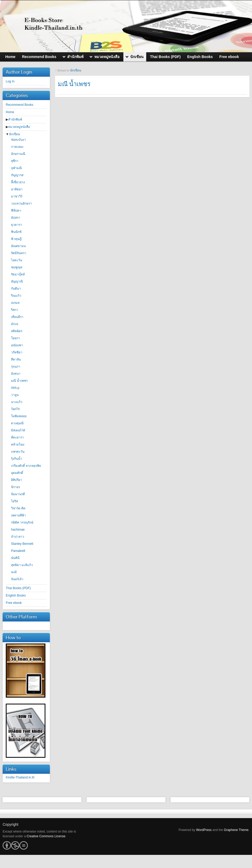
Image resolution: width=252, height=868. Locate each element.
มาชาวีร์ (17, 196)
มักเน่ (15, 324)
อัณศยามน (18, 246)
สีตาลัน (16, 359)
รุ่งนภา (16, 367)
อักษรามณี (18, 154)
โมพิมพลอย (19, 416)
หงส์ (14, 572)
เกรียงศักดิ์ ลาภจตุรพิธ (26, 466)
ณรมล (15, 303)
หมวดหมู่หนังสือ (19, 127)
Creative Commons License (46, 836)
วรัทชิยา (17, 352)
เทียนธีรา (17, 317)
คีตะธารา (17, 437)
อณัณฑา (17, 345)
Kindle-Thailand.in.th (20, 777)
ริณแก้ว (16, 296)
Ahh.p (15, 388)
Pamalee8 (18, 551)
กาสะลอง (17, 147)
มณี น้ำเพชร (19, 381)
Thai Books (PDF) (18, 588)
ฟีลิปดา (16, 211)
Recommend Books (20, 105)
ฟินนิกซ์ (16, 232)
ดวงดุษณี (17, 423)
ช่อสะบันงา (19, 140)
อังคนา (16, 374)
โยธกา (15, 338)
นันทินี (15, 558)
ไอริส (14, 501)
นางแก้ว (17, 402)
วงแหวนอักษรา (21, 203)
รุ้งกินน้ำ (17, 459)
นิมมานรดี (18, 494)
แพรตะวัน (18, 452)
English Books (16, 595)
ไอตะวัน (17, 260)
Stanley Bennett (22, 544)
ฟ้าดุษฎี (16, 239)
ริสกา (15, 310)
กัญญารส (17, 175)
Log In (10, 81)
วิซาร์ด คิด (18, 508)
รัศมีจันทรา (19, 253)
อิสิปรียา (17, 480)
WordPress (204, 830)
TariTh (15, 409)
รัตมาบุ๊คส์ (18, 274)
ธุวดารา (17, 225)
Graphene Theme (236, 830)
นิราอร (15, 487)
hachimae (18, 530)
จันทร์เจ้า (17, 579)
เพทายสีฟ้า (19, 515)
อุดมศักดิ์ (17, 473)
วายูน (15, 395)
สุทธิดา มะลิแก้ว (22, 565)
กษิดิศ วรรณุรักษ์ (22, 522)
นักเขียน (14, 134)
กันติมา (16, 289)
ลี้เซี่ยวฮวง (18, 182)
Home (10, 112)
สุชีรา (15, 161)
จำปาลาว (18, 537)
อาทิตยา (17, 189)
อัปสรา (16, 218)
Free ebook (14, 603)
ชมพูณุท (17, 267)
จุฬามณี (16, 168)
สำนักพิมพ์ (15, 119)
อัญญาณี (17, 281)
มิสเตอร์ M (18, 430)
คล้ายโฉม (18, 445)
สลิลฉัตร (17, 331)
